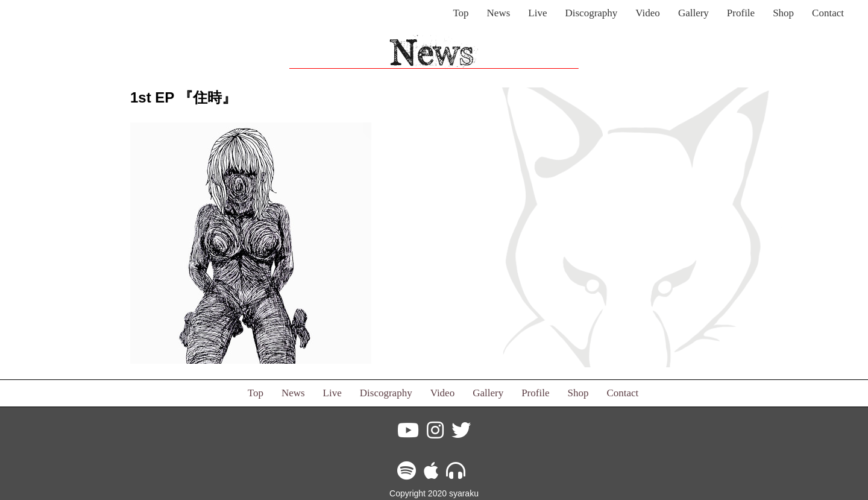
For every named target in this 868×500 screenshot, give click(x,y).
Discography (591, 13)
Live (537, 13)
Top (461, 13)
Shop (783, 13)
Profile (741, 13)
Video (648, 13)
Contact (828, 13)
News (499, 13)
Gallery (693, 13)
